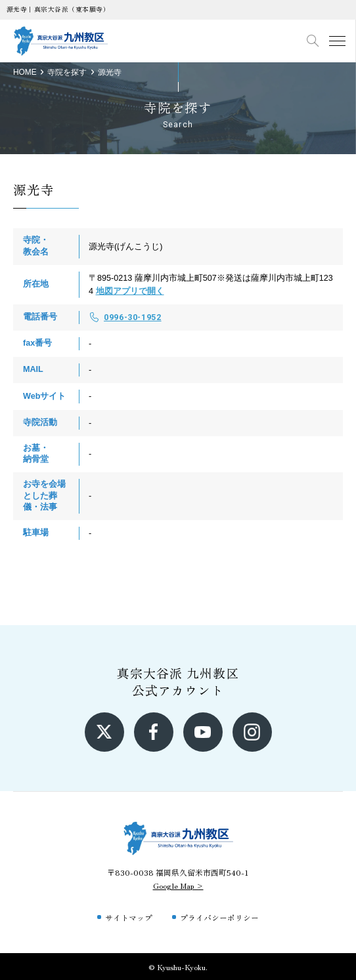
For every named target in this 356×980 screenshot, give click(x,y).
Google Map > (178, 885)
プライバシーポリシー (219, 917)
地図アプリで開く (130, 291)
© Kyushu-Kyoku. (178, 967)
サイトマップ (129, 917)
